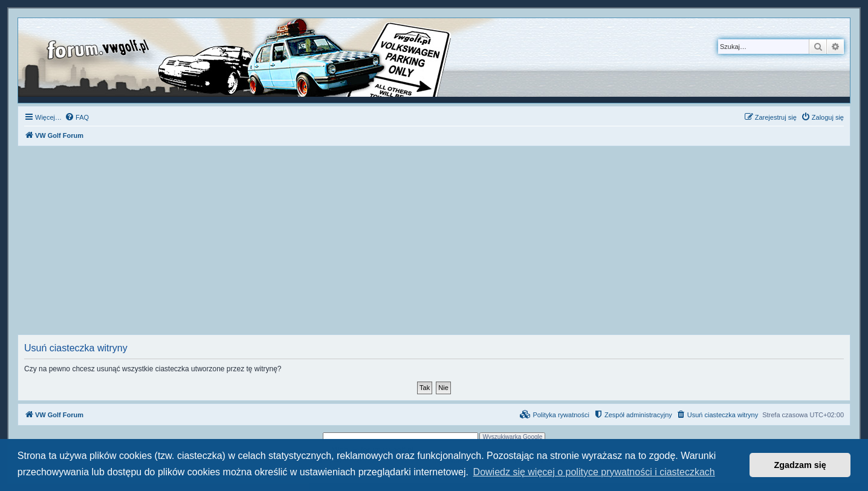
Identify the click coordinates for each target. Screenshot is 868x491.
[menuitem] (77, 117)
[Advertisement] (434, 244)
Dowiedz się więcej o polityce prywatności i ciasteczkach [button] (594, 472)
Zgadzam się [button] (800, 465)
